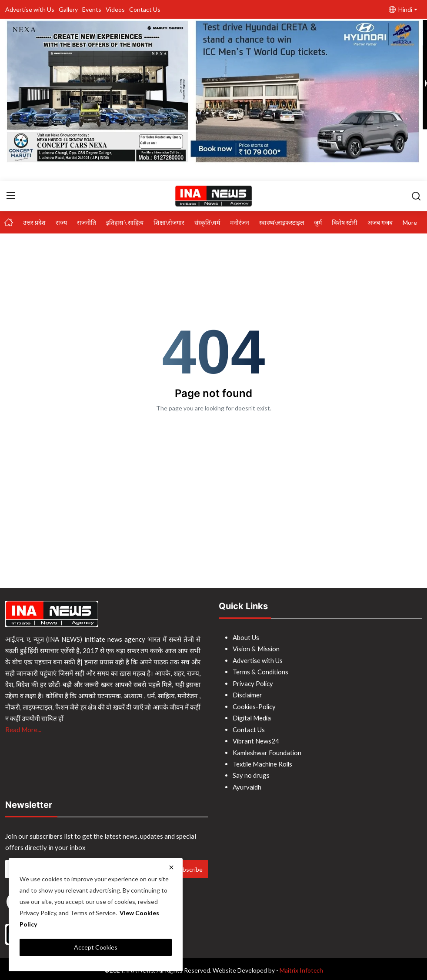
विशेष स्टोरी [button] (345, 222)
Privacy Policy (254, 683)
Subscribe (189, 866)
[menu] (11, 196)
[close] (171, 867)
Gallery (68, 9)
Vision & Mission (257, 649)
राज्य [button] (61, 222)
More (410, 222)
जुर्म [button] (318, 222)
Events (92, 9)
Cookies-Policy (255, 705)
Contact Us (145, 9)
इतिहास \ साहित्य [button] (125, 222)
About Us (246, 637)
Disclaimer (248, 694)
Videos (115, 9)
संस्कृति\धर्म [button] (207, 222)
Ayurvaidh (247, 784)
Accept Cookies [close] (96, 947)
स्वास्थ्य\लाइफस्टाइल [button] (282, 222)
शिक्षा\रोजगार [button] (169, 222)
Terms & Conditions (261, 671)
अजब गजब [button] (380, 222)
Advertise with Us (30, 9)
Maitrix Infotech (301, 968)
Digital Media (253, 717)
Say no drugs (251, 773)
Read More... (23, 730)
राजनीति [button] (87, 222)
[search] (416, 196)
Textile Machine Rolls (264, 762)
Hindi (400, 9)
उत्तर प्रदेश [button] (34, 222)
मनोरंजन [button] (240, 222)
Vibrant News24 (256, 739)
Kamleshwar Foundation (267, 750)
